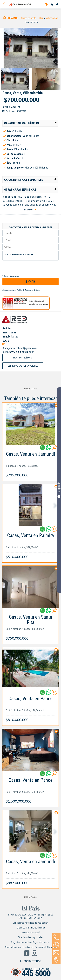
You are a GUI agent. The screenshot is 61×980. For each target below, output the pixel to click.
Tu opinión (59, 490)
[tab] (30, 123)
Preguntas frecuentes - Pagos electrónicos (30, 942)
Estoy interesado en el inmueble (30, 256)
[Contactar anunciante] (54, 449)
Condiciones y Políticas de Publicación (30, 923)
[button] (30, 123)
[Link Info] (30, 463)
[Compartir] (57, 4)
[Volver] (5, 4)
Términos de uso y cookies (31, 937)
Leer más (29, 210)
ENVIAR (30, 282)
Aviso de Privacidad (30, 933)
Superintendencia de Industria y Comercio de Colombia (30, 947)
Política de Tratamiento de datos (28, 290)
